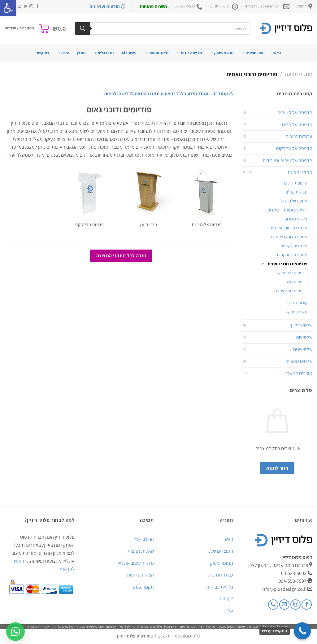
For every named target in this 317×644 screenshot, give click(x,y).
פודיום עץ (295, 282)
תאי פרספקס (297, 312)
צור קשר (43, 53)
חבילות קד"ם (296, 192)
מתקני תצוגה (299, 74)
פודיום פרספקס (290, 273)
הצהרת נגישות (140, 575)
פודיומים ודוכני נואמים (288, 264)
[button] (8, 8)
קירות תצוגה (297, 303)
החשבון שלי (143, 539)
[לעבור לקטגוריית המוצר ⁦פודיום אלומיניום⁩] (207, 200)
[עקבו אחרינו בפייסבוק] (37, 7)
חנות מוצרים (253, 53)
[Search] (83, 28)
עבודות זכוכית (299, 136)
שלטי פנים (303, 349)
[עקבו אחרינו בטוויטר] (25, 7)
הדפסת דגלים (296, 183)
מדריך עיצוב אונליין (136, 563)
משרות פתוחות (153, 6)
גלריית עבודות (189, 53)
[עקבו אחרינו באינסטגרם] (31, 7)
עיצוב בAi (129, 53)
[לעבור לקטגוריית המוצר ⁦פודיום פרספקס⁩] (89, 200)
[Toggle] (245, 172)
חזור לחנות (277, 468)
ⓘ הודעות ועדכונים (107, 6)
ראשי (277, 53)
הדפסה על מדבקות (294, 148)
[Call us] (273, 605)
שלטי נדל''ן (302, 325)
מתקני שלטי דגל (294, 201)
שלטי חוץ (304, 337)
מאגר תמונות (156, 53)
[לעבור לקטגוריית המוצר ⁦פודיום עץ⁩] (148, 200)
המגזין (82, 53)
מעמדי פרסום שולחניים (288, 228)
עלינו (63, 53)
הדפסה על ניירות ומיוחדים (288, 161)
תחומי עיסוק (222, 53)
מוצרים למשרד (298, 373)
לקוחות (226, 599)
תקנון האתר (143, 587)
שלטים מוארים (299, 361)
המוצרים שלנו (220, 551)
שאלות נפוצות (141, 551)
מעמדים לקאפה (294, 246)
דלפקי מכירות (296, 219)
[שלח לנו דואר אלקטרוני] (20, 7)
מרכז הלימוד (104, 53)
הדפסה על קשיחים (295, 113)
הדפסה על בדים (297, 125)
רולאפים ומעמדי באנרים (287, 210)
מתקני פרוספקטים (292, 255)
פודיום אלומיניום (289, 291)
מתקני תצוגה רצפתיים (289, 237)
